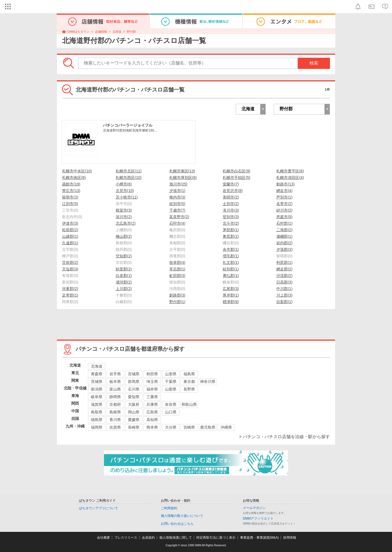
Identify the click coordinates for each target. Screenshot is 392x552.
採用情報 (290, 538)
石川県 (134, 389)
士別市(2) (231, 204)
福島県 (189, 374)
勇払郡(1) (231, 276)
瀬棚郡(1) (284, 236)
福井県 (152, 389)
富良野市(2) (179, 217)
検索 (314, 63)
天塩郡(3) (70, 269)
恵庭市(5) (284, 217)
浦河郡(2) (124, 282)
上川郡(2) (124, 289)
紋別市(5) (177, 204)
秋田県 (152, 374)
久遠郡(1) (70, 243)
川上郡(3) (284, 295)
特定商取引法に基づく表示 (216, 538)
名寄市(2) (284, 204)
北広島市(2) (126, 223)
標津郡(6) (231, 302)
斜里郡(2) (124, 269)
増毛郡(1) (231, 256)
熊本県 (152, 427)
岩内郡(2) (284, 243)
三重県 (152, 397)
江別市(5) (70, 204)
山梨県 (171, 389)
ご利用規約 (169, 508)
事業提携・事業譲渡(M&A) (259, 538)
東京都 (189, 382)
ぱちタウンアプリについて (99, 508)
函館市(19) (71, 184)
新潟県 (97, 389)
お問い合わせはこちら (177, 524)
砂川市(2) (284, 210)
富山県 (115, 389)
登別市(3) (231, 217)
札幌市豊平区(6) (290, 171)
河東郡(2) (70, 289)
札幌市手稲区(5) (236, 178)
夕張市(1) (177, 191)
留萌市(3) (70, 197)
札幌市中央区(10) (77, 171)
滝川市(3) (231, 210)
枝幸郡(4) (177, 263)
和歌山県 (189, 404)
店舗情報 (101, 32)
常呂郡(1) (177, 269)
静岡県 (115, 397)
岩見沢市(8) (233, 191)
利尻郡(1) (284, 263)
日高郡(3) (284, 282)
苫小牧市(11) (127, 197)
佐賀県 (115, 427)
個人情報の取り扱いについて (182, 516)
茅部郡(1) (231, 230)
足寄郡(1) (70, 295)
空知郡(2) (124, 256)
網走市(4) (284, 191)
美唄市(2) (231, 197)
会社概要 (103, 538)
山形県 (171, 374)
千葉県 (171, 382)
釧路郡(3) (177, 295)
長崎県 (134, 427)
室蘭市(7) (231, 184)
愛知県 (134, 397)
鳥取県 (97, 412)
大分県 (171, 427)
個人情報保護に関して (176, 538)
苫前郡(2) (70, 263)
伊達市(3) (70, 223)
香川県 (115, 420)
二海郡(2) (284, 230)
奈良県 (171, 404)
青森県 (97, 374)
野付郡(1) (177, 302)
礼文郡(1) (231, 263)
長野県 (189, 389)
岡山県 (134, 412)
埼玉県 (152, 382)
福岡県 (97, 427)
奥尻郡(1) (231, 236)
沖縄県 (226, 427)
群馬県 (134, 382)
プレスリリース (126, 538)
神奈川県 (208, 382)
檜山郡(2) (124, 236)
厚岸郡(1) (231, 295)
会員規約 (148, 538)
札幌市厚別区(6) (183, 178)
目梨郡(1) (284, 302)
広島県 (152, 412)
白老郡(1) (124, 276)
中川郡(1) (284, 289)
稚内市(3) (177, 197)
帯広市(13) (71, 191)
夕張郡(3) (284, 249)
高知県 (152, 420)
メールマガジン (254, 508)
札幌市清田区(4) (290, 178)
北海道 (117, 32)
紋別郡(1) (231, 269)
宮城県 (134, 374)
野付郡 (131, 32)
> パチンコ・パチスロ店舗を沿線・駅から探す (284, 437)
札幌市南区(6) (74, 178)
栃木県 (115, 382)
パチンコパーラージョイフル (128, 125)
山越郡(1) (70, 236)
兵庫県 (152, 404)
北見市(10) (125, 191)
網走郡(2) (284, 269)
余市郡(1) (231, 249)
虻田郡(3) (177, 276)
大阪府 (134, 404)
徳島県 (97, 420)
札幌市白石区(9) (236, 171)
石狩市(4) (177, 223)
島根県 (115, 412)
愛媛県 (134, 420)
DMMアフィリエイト (258, 519)
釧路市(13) (285, 184)
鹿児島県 (208, 427)
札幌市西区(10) (129, 178)
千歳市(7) (177, 210)
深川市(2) (124, 217)
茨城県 (97, 382)
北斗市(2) (231, 223)
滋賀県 (97, 404)
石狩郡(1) (284, 223)
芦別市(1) (284, 197)
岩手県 (115, 374)
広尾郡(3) (231, 289)
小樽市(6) (124, 184)
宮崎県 (189, 427)
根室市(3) (124, 210)
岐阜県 (97, 397)
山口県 (171, 412)
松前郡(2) (70, 230)
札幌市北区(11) (129, 171)
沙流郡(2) (284, 276)
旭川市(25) (178, 184)
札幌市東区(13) (182, 171)
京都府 (115, 404)
